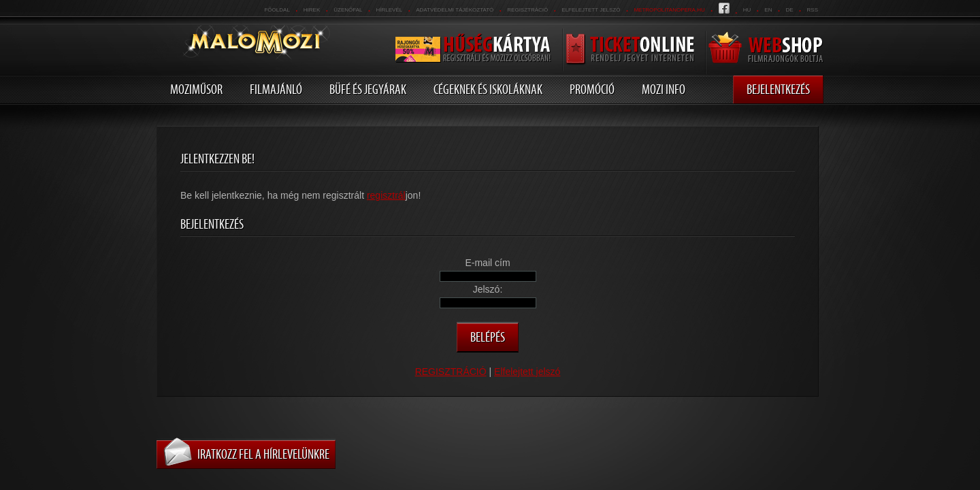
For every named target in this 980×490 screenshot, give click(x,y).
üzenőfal (348, 10)
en (768, 10)
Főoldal (277, 10)
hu (747, 10)
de (789, 10)
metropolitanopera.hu (669, 10)
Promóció (592, 89)
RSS (813, 10)
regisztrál (386, 195)
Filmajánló (276, 89)
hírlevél (390, 10)
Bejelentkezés (778, 89)
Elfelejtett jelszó (591, 10)
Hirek (312, 10)
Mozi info (664, 89)
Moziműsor (196, 89)
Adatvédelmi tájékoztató (455, 10)
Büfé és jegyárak (368, 89)
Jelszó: (488, 289)
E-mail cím (487, 263)
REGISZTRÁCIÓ (527, 10)
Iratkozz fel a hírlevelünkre (263, 454)
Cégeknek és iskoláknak (488, 89)
